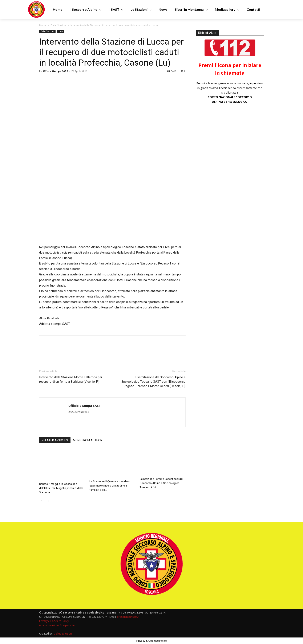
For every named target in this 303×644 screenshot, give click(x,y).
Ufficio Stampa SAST (56, 71)
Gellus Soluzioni (63, 634)
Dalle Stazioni (58, 25)
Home (43, 25)
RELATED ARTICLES (55, 440)
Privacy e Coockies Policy (54, 621)
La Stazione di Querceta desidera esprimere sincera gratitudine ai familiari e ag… (110, 486)
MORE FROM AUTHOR (88, 440)
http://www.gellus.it (79, 412)
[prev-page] (42, 501)
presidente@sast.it (128, 617)
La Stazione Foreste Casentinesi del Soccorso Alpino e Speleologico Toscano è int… (161, 483)
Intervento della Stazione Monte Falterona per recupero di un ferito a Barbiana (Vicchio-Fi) (71, 379)
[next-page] (49, 501)
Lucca (60, 31)
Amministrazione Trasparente (57, 625)
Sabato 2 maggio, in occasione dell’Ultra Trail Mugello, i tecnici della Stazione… (61, 488)
